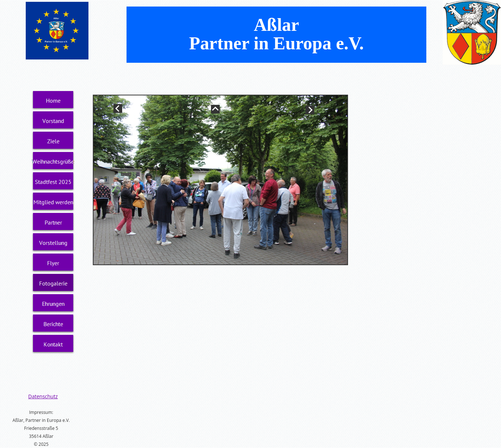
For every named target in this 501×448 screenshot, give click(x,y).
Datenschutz (43, 396)
